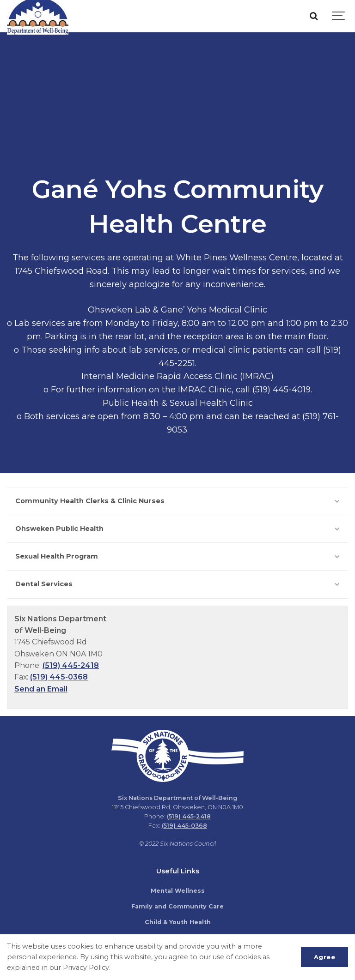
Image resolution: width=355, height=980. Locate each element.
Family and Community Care (177, 906)
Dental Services (177, 584)
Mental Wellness (178, 891)
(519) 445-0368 (59, 677)
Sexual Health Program (177, 556)
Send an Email (41, 689)
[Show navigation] (339, 16)
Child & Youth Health (178, 922)
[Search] (313, 16)
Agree (325, 957)
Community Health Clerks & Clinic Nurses (177, 501)
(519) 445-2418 (71, 665)
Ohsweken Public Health (177, 529)
